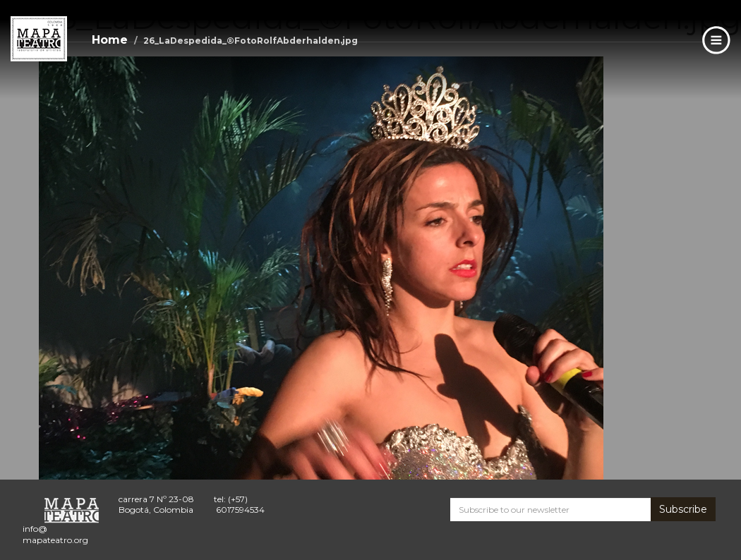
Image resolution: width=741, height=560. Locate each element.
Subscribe (683, 509)
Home (110, 40)
